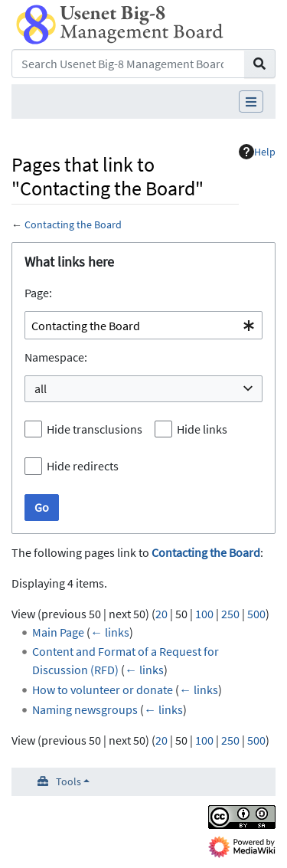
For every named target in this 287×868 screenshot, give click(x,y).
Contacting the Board (73, 224)
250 (230, 614)
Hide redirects (83, 466)
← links (110, 632)
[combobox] (143, 325)
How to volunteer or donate (103, 689)
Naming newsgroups (85, 709)
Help (257, 152)
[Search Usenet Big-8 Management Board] (128, 64)
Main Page (58, 632)
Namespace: (56, 357)
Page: (38, 293)
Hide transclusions (95, 429)
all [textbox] (41, 388)
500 (256, 614)
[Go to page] (260, 64)
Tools (68, 781)
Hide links (202, 429)
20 (161, 614)
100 (204, 614)
